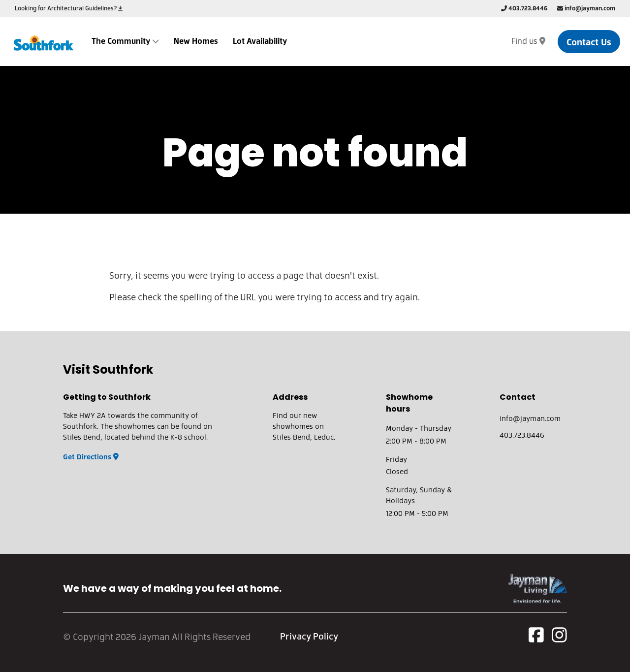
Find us (528, 41)
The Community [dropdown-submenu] (125, 41)
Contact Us (589, 42)
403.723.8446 (524, 8)
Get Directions (91, 456)
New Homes (196, 41)
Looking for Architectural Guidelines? (69, 8)
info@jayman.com (586, 8)
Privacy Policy (309, 636)
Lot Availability (260, 41)
